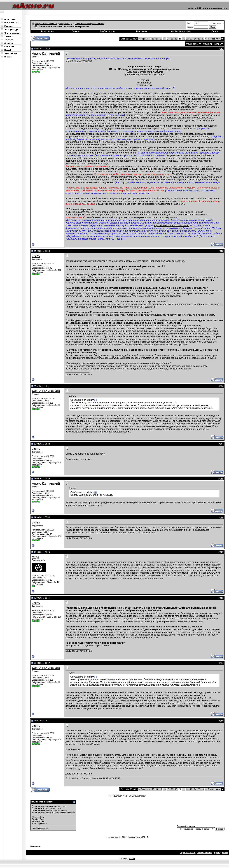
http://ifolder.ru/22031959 (79, 61)
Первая (143, 39)
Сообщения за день (181, 31)
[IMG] (34, 821)
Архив (217, 853)
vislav (36, 256)
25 (199, 39)
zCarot (132, 858)
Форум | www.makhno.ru (46, 24)
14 (157, 39)
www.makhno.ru (205, 853)
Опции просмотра (212, 44)
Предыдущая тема (119, 796)
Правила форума (40, 828)
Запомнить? (217, 24)
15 (161, 39)
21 (184, 39)
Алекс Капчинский (46, 54)
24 (195, 39)
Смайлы (36, 819)
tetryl (35, 557)
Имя (188, 23)
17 (168, 39)
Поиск (215, 31)
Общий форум (66, 24)
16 (164, 39)
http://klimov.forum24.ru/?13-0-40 (172, 225)
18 (172, 39)
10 (153, 39)
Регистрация (47, 31)
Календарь (142, 31)
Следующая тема (137, 796)
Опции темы (192, 44)
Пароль (190, 27)
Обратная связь (187, 853)
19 (176, 39)
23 (191, 39)
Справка (76, 31)
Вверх (225, 853)
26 (203, 39)
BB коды (36, 817)
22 (187, 39)
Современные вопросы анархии (89, 24)
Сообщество (107, 31)
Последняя (214, 39)
